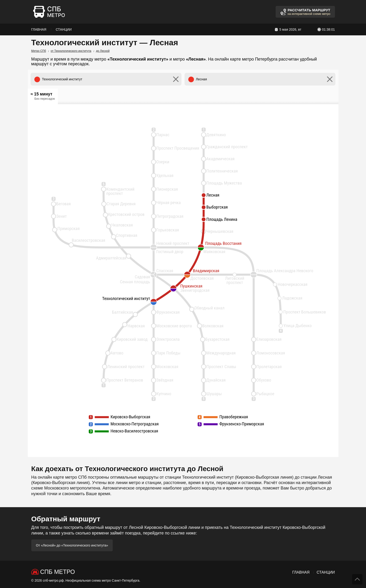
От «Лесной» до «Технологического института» (72, 545)
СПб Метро (58, 572)
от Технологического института (71, 51)
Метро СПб (39, 51)
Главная (39, 29)
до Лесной (103, 51)
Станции (64, 29)
